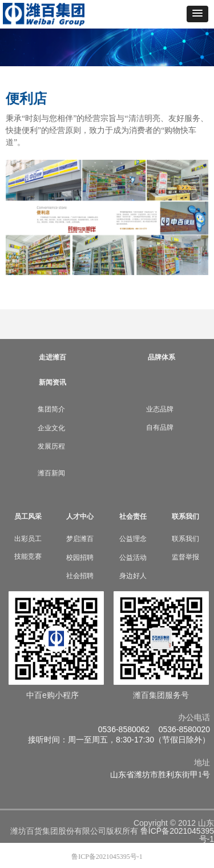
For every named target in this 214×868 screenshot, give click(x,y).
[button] (197, 14)
